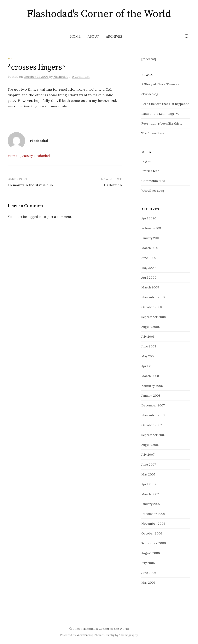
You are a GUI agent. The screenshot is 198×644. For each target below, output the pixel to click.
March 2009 (150, 287)
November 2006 (153, 523)
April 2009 (149, 277)
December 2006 (153, 514)
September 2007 (153, 435)
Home (75, 36)
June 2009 (149, 258)
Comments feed (153, 181)
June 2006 (149, 573)
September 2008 (154, 317)
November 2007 (153, 415)
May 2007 (148, 474)
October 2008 (152, 307)
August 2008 (151, 327)
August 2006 (151, 553)
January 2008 (151, 395)
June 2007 (149, 464)
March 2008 (150, 376)
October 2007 (152, 425)
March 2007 (150, 494)
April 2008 (149, 366)
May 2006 (148, 582)
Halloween (113, 185)
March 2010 (150, 248)
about (93, 36)
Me (10, 59)
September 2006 (154, 543)
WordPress (84, 635)
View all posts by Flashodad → (31, 156)
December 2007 (153, 405)
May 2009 (148, 268)
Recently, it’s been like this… (162, 123)
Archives (114, 36)
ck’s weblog (150, 94)
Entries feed (150, 171)
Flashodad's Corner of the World (99, 14)
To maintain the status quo (30, 185)
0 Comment (81, 77)
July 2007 (148, 454)
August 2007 (150, 445)
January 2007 (151, 504)
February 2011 (151, 228)
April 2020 (149, 218)
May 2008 (148, 356)
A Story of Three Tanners (160, 84)
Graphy (109, 635)
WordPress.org (153, 191)
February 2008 (152, 386)
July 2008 (148, 336)
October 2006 (152, 533)
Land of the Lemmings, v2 (160, 114)
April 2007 (149, 484)
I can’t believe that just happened (165, 104)
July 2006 (148, 563)
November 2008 (153, 297)
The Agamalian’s (153, 133)
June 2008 (149, 346)
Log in (146, 161)
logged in (35, 217)
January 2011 (150, 238)
